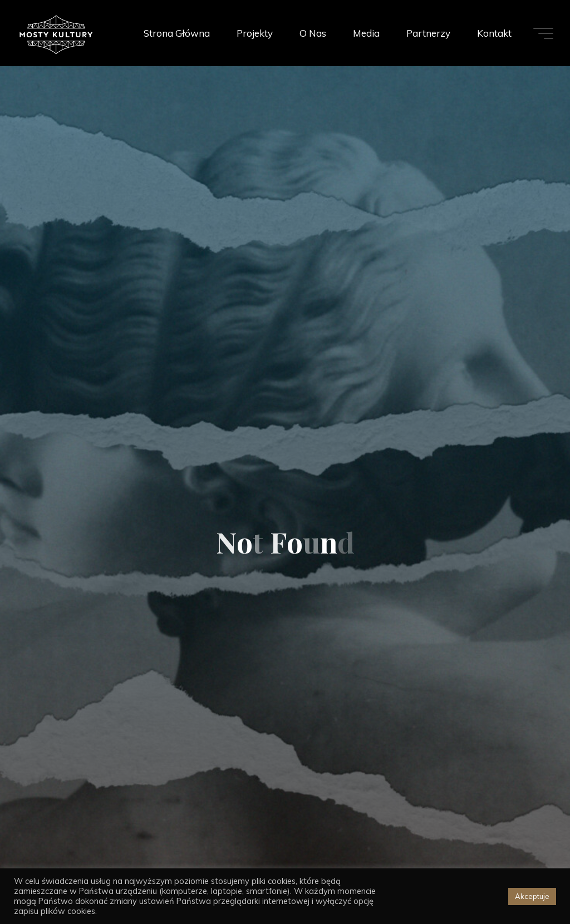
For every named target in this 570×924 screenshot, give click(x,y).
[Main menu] (543, 33)
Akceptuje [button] (532, 896)
